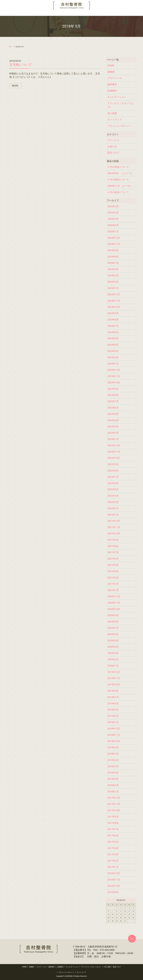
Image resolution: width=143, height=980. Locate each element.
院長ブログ (126, 13)
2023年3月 (113, 426)
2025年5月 (113, 269)
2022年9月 (113, 464)
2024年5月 (113, 338)
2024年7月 (113, 326)
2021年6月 (113, 559)
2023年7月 (113, 401)
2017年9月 (113, 817)
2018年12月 (114, 729)
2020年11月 (114, 603)
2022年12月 (114, 445)
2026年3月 (113, 219)
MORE (15, 86)
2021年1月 (113, 590)
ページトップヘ (132, 939)
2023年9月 (113, 389)
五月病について (21, 65)
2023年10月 (114, 383)
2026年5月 (113, 206)
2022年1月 (113, 515)
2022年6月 (113, 483)
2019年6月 (113, 703)
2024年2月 (113, 357)
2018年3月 (113, 779)
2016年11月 (114, 880)
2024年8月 (113, 320)
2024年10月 (114, 307)
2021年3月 (113, 578)
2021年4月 (113, 571)
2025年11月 (114, 244)
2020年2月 (113, 659)
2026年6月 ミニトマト (120, 173)
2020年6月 (113, 634)
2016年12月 (114, 873)
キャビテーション (70, 13)
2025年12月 (114, 238)
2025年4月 (113, 275)
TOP (10, 47)
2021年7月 (113, 552)
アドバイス (113, 140)
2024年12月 (114, 294)
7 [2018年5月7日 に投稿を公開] (113, 911)
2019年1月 (113, 722)
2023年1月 (113, 439)
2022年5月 (113, 489)
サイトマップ (115, 120)
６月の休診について (118, 167)
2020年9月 (113, 615)
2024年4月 (113, 345)
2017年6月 (113, 836)
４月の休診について (118, 192)
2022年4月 (113, 496)
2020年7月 (113, 628)
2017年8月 (113, 823)
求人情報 (114, 13)
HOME (6, 13)
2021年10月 (114, 534)
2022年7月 (113, 477)
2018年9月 (113, 747)
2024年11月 (114, 301)
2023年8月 (113, 395)
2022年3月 (113, 502)
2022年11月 (114, 452)
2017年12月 (114, 798)
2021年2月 (113, 584)
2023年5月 (113, 414)
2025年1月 (113, 288)
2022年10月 (114, 458)
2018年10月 (114, 741)
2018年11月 (114, 735)
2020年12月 (114, 596)
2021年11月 (114, 527)
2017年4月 (113, 848)
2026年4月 (113, 213)
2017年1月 (113, 867)
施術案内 (42, 13)
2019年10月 (114, 685)
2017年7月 (113, 829)
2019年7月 (113, 697)
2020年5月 (113, 641)
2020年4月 (113, 647)
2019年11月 (114, 678)
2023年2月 (113, 433)
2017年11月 (114, 804)
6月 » (132, 900)
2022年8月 (113, 471)
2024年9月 (113, 313)
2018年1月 (113, 792)
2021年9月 (113, 540)
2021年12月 (114, 521)
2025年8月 (113, 257)
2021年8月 (113, 546)
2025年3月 (113, 282)
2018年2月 (113, 785)
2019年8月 (113, 691)
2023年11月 (114, 376)
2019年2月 (113, 716)
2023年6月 (113, 408)
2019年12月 (114, 672)
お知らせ (112, 146)
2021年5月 (113, 565)
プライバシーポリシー (119, 126)
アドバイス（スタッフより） (94, 13)
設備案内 (54, 13)
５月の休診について (118, 180)
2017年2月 (113, 861)
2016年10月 (114, 886)
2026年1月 (113, 232)
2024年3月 (113, 351)
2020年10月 (114, 609)
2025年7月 (113, 263)
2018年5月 (113, 766)
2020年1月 (113, 666)
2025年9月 (113, 250)
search (137, 13)
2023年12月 (114, 370)
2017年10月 (114, 810)
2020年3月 (113, 653)
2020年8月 (113, 622)
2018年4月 (113, 773)
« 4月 (110, 900)
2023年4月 (113, 420)
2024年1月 (113, 364)
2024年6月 (113, 332)
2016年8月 (113, 892)
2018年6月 (113, 760)
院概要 (16, 13)
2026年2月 (113, 225)
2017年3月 (113, 854)
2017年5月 (113, 842)
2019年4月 (113, 710)
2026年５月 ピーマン (120, 186)
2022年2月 (113, 508)
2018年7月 (113, 754)
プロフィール (29, 13)
